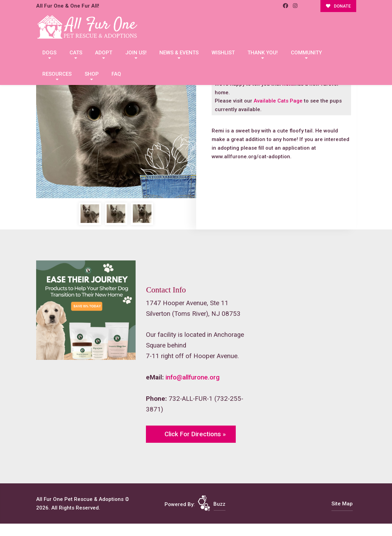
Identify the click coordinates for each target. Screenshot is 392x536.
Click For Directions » (195, 434)
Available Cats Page (278, 101)
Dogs (49, 53)
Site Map (342, 504)
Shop (92, 74)
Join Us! (136, 53)
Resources (57, 74)
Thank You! (263, 53)
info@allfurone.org (193, 377)
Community (306, 53)
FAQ (116, 74)
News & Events (179, 53)
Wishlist (223, 53)
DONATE (338, 6)
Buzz (219, 504)
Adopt (104, 53)
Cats (76, 53)
